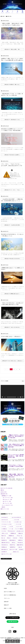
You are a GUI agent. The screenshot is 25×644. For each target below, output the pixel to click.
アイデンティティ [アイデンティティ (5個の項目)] (6, 522)
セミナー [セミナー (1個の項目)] (19, 527)
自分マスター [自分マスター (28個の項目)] (13, 549)
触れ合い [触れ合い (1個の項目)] (16, 552)
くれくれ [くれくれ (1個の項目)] (16, 520)
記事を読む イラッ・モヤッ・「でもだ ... (12, 190)
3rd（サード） (7, 501)
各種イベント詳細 (8, 608)
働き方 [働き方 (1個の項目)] (4, 536)
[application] (12, 392)
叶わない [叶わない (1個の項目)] (20, 536)
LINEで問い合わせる (13, 621)
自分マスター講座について (10, 592)
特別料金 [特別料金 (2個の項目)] (4, 547)
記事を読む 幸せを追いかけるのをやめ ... (12, 259)
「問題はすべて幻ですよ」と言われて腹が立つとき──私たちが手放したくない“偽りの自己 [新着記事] (16, 436)
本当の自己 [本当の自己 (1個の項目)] (5, 545)
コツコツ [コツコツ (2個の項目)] (18, 524)
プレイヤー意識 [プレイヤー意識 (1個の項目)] (19, 529)
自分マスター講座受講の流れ (10, 595)
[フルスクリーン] (23, 397)
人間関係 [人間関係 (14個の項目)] (13, 533)
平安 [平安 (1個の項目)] (21, 538)
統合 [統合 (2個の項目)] (20, 547)
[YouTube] (15, 631)
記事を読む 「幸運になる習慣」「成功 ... (12, 49)
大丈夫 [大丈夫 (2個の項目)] (15, 538)
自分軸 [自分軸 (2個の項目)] (21, 549)
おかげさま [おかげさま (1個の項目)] (5, 520)
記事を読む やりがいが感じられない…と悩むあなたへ (12, 361)
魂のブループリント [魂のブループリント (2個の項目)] (6, 554)
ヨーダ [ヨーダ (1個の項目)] (4, 531)
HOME (3, 16)
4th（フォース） (7, 503)
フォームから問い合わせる (13, 618)
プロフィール (7, 598)
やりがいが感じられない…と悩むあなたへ (11, 336)
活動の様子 (4, 494)
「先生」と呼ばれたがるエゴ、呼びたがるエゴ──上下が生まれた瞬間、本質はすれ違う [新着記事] (16, 446)
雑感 (3, 507)
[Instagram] (10, 631)
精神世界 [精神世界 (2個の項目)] (13, 547)
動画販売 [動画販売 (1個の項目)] (11, 536)
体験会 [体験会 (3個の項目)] (20, 533)
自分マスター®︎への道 (6, 488)
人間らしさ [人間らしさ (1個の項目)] (5, 533)
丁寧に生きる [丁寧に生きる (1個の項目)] (11, 531)
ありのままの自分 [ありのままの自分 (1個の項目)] (16, 517)
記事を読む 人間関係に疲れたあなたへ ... (12, 294)
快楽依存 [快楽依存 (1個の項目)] (4, 540)
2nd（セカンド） (7, 499)
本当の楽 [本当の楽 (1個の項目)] (20, 543)
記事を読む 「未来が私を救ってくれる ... (12, 120)
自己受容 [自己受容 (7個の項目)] (4, 552)
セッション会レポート (7, 505)
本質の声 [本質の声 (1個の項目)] (12, 545)
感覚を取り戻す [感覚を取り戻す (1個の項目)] (5, 543)
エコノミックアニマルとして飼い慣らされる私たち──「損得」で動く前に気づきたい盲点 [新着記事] (16, 456)
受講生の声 (6, 605)
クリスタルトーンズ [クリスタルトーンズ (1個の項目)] (6, 524)
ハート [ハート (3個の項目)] (11, 529)
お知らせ (3, 492)
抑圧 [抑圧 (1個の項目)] (14, 543)
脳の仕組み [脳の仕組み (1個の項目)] (5, 549)
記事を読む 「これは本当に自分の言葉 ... (12, 225)
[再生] (2, 397)
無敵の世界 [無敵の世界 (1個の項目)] (20, 545)
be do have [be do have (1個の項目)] (5, 517)
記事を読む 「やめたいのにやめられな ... (12, 327)
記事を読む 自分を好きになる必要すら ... (12, 155)
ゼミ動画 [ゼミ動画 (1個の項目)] (4, 529)
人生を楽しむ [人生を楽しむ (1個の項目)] (20, 531)
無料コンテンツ (5, 509)
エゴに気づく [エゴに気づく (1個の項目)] (18, 522)
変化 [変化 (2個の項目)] (9, 538)
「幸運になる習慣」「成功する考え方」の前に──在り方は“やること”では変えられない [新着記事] (16, 476)
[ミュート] (20, 397)
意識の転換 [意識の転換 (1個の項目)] (12, 540)
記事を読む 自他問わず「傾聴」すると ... (12, 85)
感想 (2, 490)
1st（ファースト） (8, 498)
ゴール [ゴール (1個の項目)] (4, 527)
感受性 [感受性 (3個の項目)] (20, 540)
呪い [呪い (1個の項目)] (3, 538)
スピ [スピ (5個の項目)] (11, 527)
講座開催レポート (6, 496)
